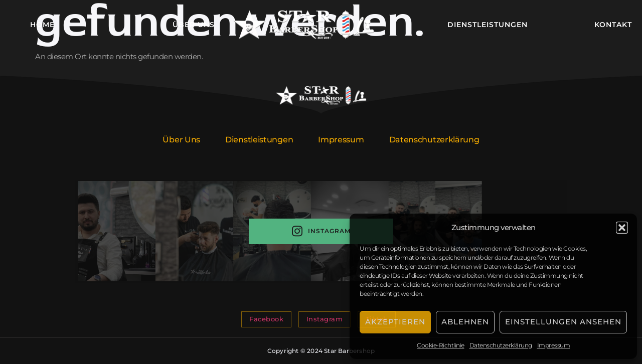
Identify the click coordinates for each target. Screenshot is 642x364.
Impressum (554, 345)
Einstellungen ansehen (563, 322)
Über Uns (194, 25)
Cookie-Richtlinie (441, 345)
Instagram (321, 231)
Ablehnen (465, 322)
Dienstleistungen (488, 25)
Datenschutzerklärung (501, 345)
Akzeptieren (395, 322)
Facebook (266, 319)
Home (42, 25)
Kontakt (613, 25)
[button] (622, 228)
